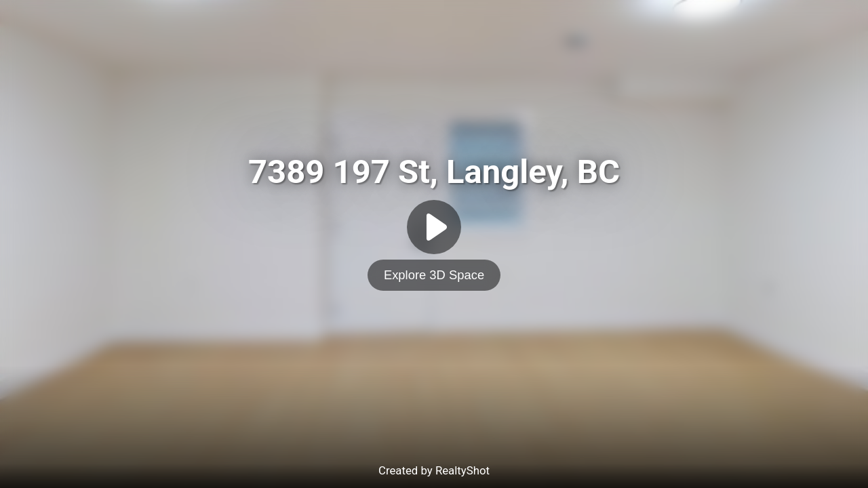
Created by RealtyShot (434, 470)
